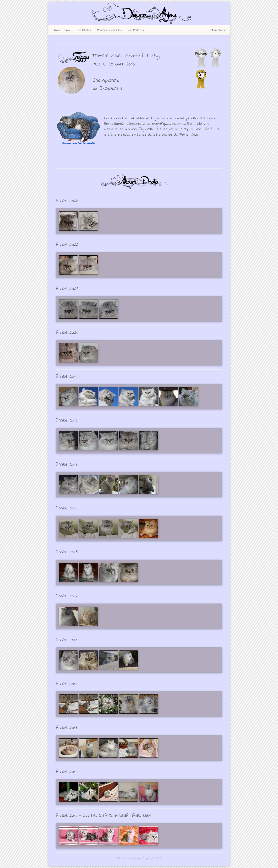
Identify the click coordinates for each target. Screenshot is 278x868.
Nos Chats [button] (84, 30)
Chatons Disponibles (109, 30)
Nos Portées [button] (136, 30)
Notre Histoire (63, 30)
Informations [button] (218, 30)
